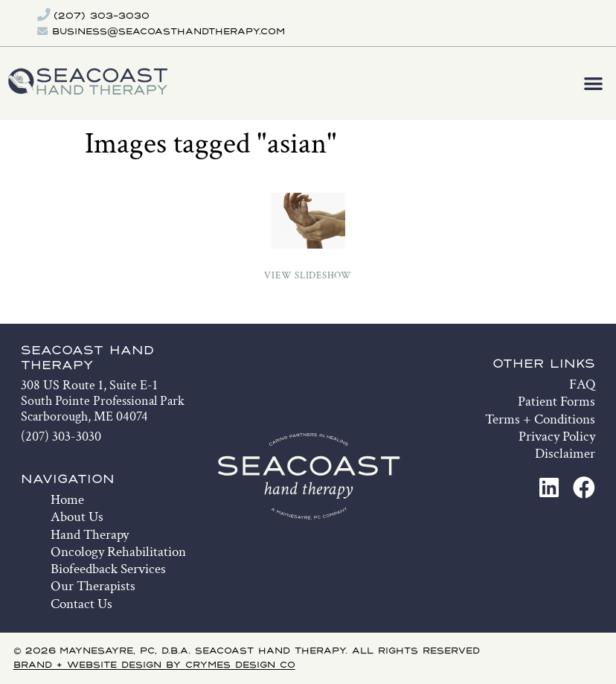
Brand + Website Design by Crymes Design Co (154, 665)
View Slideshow (308, 276)
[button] (594, 84)
